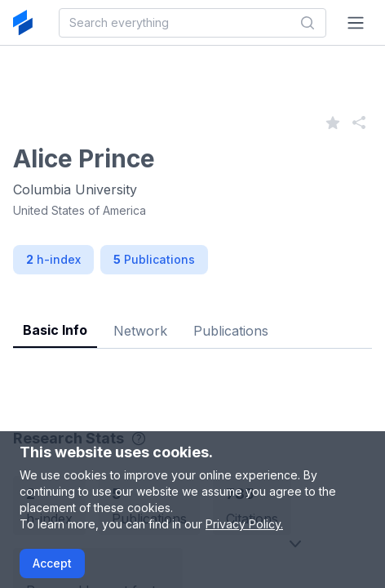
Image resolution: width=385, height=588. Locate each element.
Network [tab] (140, 331)
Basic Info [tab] (55, 330)
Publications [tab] (231, 331)
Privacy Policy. (244, 524)
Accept (52, 563)
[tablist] (192, 318)
